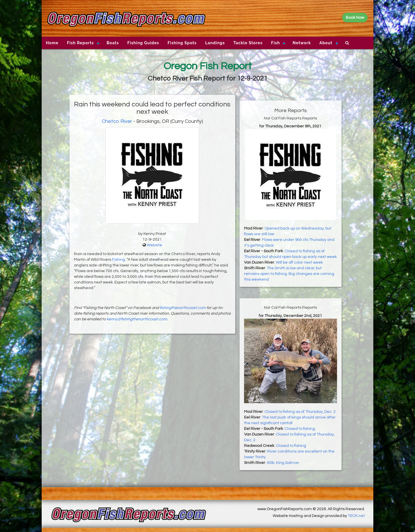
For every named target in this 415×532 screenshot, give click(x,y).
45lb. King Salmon (283, 463)
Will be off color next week (299, 262)
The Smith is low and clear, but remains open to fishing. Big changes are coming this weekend (289, 274)
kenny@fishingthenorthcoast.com (137, 319)
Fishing (118, 260)
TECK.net (356, 516)
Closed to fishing (300, 429)
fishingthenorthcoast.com (183, 308)
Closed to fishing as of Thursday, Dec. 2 (300, 412)
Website (154, 245)
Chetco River (117, 121)
